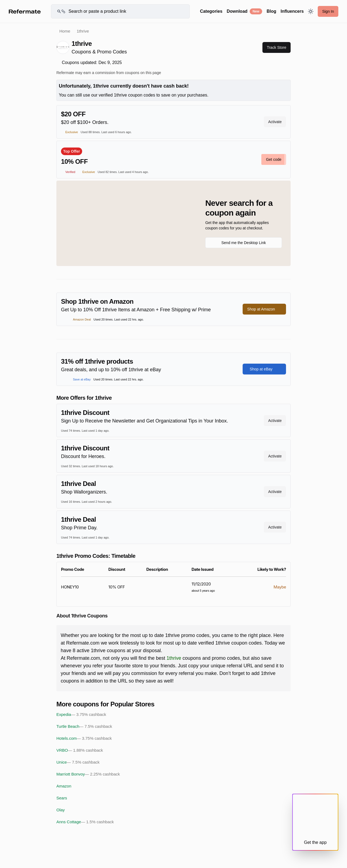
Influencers (292, 11)
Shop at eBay (264, 369)
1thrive (174, 658)
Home (65, 31)
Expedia (81, 715)
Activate (275, 122)
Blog (271, 11)
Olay (61, 810)
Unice (78, 762)
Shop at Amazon (264, 309)
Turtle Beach (84, 726)
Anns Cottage (85, 822)
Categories (211, 11)
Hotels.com (84, 738)
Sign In (328, 11)
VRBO (80, 750)
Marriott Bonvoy (88, 774)
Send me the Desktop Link (243, 243)
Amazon (64, 786)
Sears (62, 798)
